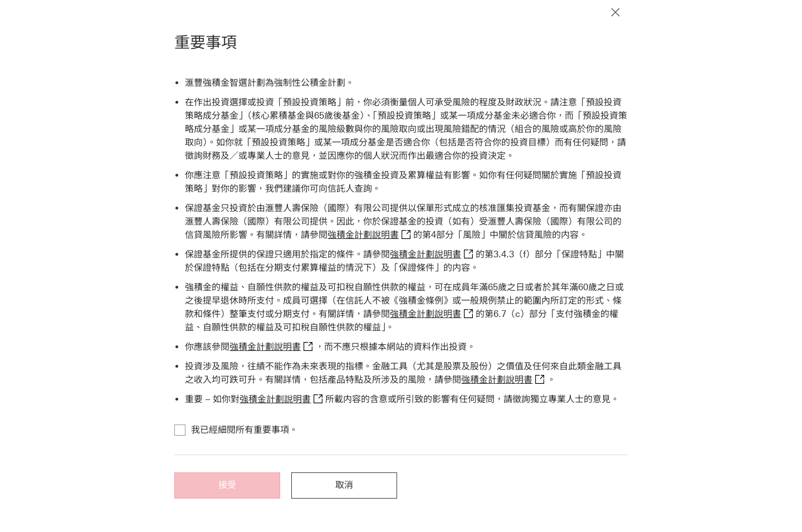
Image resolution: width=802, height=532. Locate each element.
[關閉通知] (615, 12)
